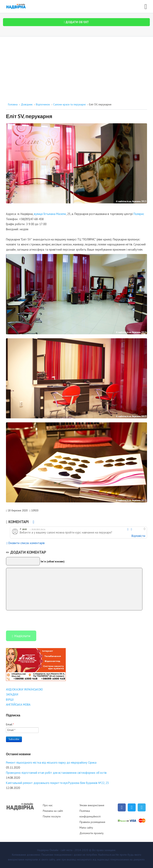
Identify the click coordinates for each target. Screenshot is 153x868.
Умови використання (92, 805)
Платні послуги (52, 816)
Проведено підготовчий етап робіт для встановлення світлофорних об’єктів (56, 773)
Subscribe (14, 739)
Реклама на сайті (53, 811)
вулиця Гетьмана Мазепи (50, 214)
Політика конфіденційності (90, 814)
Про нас (48, 805)
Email (10, 724)
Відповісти (138, 536)
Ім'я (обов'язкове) (53, 561)
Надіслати (21, 636)
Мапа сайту (86, 828)
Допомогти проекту (92, 833)
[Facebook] (122, 807)
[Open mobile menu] (146, 6)
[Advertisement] (76, 66)
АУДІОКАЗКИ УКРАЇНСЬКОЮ (24, 689)
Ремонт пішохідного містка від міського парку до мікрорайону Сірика (51, 763)
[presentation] (36, 620)
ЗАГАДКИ (12, 694)
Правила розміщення (92, 822)
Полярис (139, 214)
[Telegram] (142, 807)
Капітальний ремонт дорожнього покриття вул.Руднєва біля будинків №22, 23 (57, 783)
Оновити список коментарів (25, 543)
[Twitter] (132, 807)
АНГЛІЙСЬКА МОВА (18, 705)
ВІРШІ (10, 700)
